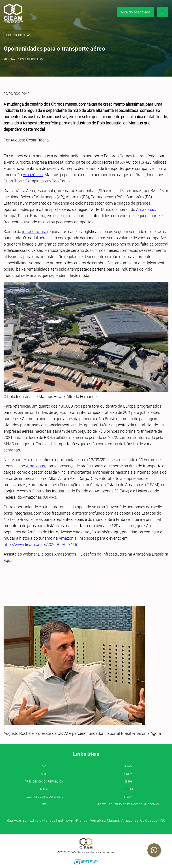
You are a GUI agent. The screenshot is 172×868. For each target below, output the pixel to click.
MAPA (44, 789)
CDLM (128, 774)
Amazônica (33, 175)
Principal (10, 59)
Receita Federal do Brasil (44, 797)
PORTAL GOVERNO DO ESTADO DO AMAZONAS (128, 804)
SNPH (128, 781)
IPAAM (128, 766)
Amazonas (146, 209)
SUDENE (128, 789)
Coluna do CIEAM (32, 59)
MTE (44, 774)
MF (44, 766)
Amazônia (68, 538)
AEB (44, 804)
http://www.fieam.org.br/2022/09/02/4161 (41, 544)
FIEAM (128, 797)
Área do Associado (135, 12)
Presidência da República (44, 781)
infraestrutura (35, 231)
